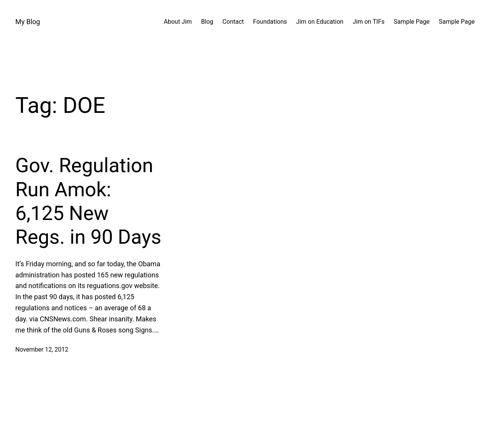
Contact (233, 22)
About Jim (178, 22)
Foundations (270, 22)
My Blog (28, 22)
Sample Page (412, 22)
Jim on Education (320, 22)
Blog (207, 22)
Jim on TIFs (368, 22)
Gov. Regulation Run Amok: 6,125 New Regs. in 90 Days (88, 201)
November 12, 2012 (42, 349)
